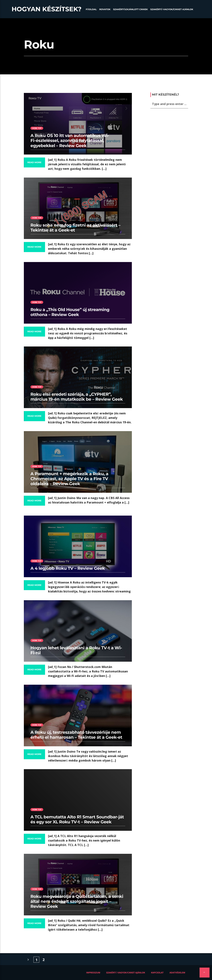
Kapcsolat (157, 973)
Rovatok (105, 9)
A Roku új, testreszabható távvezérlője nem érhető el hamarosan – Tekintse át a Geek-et (76, 735)
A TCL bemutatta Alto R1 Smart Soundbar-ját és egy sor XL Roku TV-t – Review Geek (77, 820)
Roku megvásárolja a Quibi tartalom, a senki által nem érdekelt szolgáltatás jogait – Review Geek (77, 901)
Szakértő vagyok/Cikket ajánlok (172, 9)
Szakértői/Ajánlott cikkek (130, 9)
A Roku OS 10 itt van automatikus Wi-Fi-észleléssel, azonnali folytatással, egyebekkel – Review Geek (70, 141)
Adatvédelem (177, 973)
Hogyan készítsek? (47, 9)
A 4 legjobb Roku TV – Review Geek (68, 568)
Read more (34, 162)
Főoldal (91, 9)
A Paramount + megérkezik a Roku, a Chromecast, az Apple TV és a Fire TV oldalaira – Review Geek (69, 479)
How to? (37, 128)
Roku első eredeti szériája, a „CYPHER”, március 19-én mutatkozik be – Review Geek (77, 397)
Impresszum (93, 973)
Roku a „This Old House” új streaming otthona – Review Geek (70, 312)
